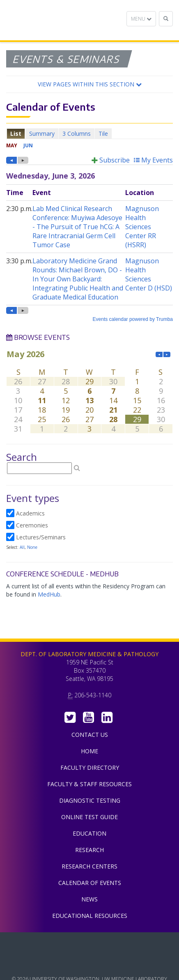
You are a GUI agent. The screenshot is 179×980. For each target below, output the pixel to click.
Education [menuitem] (89, 833)
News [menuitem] (89, 899)
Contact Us (90, 735)
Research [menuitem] (89, 850)
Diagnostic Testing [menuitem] (90, 800)
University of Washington (89, 963)
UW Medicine (89, 945)
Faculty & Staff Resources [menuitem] (89, 784)
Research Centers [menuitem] (89, 866)
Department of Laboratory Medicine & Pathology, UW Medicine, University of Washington (48, 20)
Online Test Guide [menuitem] (89, 817)
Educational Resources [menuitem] (90, 916)
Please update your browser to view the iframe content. (89, 134)
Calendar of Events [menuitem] (90, 883)
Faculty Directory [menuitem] (90, 768)
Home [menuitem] (89, 751)
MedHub (49, 594)
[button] (89, 84)
